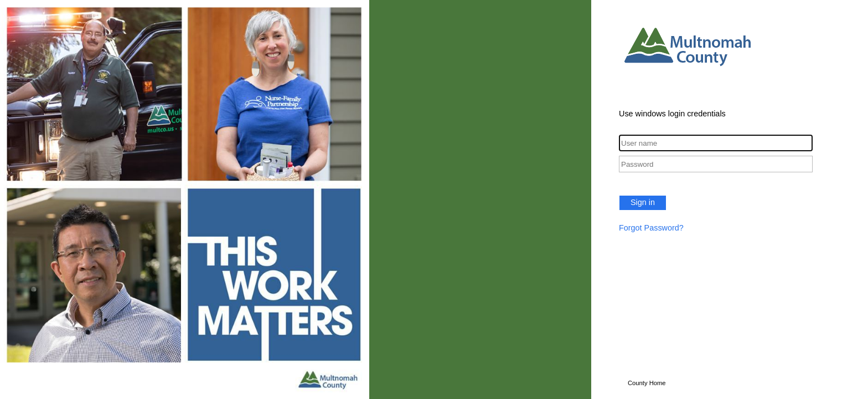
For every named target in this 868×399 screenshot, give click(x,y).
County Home (647, 383)
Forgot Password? (651, 228)
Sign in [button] (643, 202)
